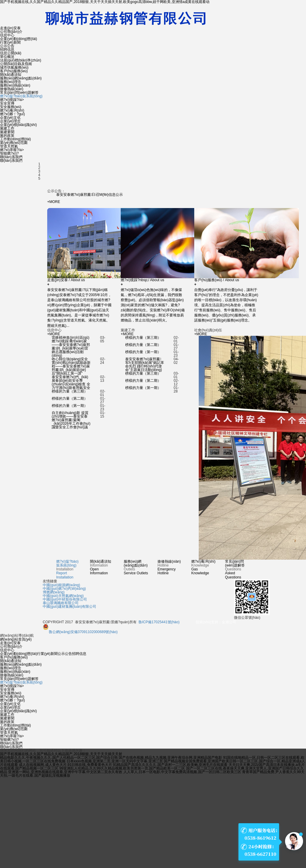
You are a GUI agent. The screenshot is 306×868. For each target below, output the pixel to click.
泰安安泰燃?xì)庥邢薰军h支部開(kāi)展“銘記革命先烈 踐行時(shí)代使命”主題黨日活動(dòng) (145, 364)
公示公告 (7, 46)
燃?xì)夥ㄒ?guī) (12, 114)
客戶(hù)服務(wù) (14, 71)
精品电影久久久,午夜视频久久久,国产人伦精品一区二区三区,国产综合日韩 (59, 758)
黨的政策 (7, 136)
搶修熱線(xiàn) (12, 89)
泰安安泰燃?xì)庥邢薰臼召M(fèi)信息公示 (89, 195)
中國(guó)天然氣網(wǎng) (63, 596)
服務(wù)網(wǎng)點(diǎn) (21, 78)
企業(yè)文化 (10, 118)
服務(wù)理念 (11, 82)
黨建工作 (7, 128)
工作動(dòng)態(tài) (15, 139)
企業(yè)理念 (10, 121)
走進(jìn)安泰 (10, 28)
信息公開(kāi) (11, 53)
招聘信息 (7, 50)
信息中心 (7, 35)
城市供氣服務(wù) (14, 67)
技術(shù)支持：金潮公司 (216, 622)
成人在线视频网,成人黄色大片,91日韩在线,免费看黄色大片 (65, 765)
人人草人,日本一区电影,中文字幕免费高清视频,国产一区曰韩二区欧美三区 (182, 772)
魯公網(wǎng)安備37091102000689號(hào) (80, 632)
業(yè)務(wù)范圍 (14, 143)
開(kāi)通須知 (11, 75)
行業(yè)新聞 (10, 42)
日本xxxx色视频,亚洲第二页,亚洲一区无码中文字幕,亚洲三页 (115, 761)
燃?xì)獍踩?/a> (12, 100)
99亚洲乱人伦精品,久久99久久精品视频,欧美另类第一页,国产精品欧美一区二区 (122, 768)
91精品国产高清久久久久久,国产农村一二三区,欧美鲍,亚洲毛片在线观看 (170, 765)
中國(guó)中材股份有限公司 (65, 599)
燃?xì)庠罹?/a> (12, 150)
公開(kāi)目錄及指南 (16, 64)
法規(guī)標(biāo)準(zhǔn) (21, 60)
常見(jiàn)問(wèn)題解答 (19, 93)
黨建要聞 (7, 132)
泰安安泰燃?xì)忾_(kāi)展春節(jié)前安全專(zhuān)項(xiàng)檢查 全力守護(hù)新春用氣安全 (71, 382)
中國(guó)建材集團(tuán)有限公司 (69, 607)
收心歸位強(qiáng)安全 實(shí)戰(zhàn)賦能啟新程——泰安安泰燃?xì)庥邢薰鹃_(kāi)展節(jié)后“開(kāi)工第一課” (71, 366)
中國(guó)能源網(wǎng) (61, 585)
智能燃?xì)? (9, 153)
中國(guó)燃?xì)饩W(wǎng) (64, 589)
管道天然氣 (9, 146)
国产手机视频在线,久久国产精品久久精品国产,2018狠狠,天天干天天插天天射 (61, 754)
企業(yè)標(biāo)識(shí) (18, 125)
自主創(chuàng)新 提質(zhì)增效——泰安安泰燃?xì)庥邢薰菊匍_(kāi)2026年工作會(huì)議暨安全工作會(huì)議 (71, 420)
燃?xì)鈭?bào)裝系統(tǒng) (21, 96)
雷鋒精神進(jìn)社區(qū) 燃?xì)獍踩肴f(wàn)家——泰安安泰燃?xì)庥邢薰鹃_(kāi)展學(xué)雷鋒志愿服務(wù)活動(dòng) (71, 347)
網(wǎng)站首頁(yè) (16, 639)
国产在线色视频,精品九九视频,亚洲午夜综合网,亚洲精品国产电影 (170, 758)
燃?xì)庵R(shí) (12, 110)
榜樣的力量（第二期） (70, 398)
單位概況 (7, 57)
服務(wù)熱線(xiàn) (15, 85)
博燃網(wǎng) (54, 592)
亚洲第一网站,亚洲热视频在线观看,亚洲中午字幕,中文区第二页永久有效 (65, 772)
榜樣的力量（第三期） (70, 391)
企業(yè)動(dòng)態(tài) (19, 39)
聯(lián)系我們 (11, 157)
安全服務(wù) (11, 107)
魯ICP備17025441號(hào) (159, 622)
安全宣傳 (7, 103)
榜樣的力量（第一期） (70, 406)
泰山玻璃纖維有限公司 (61, 603)
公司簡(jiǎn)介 (11, 32)
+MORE (54, 202)
